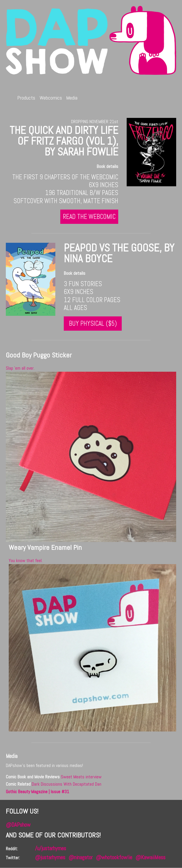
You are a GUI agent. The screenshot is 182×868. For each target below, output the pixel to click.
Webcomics (51, 98)
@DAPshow (18, 825)
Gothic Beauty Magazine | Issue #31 (37, 792)
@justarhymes (50, 857)
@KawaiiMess (150, 857)
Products (26, 98)
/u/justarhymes (51, 848)
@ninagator (81, 857)
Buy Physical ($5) (91, 324)
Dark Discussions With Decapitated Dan (67, 784)
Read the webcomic (91, 217)
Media (72, 98)
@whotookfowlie (114, 857)
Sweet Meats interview (81, 777)
